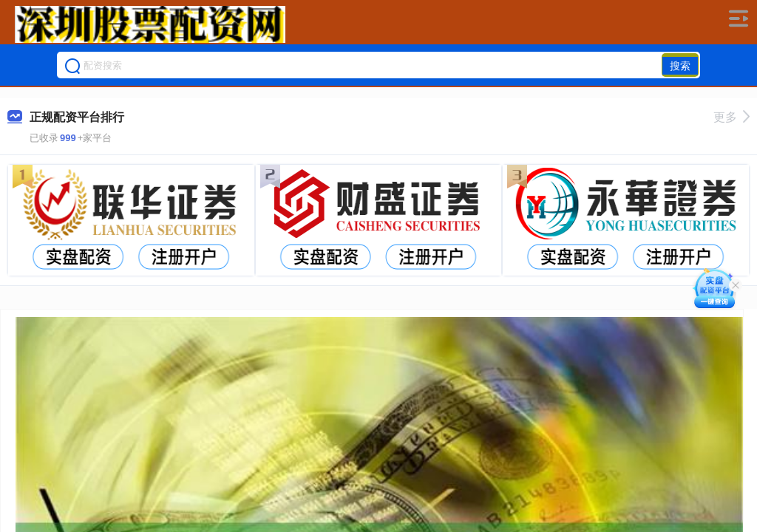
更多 (731, 117)
